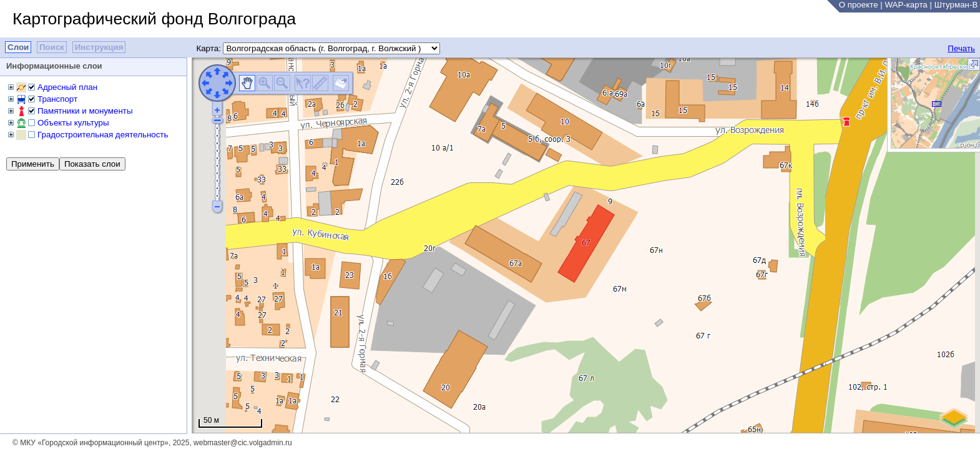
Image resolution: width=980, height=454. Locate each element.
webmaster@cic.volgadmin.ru (243, 443)
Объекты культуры (73, 123)
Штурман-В (956, 5)
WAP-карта (906, 5)
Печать (961, 48)
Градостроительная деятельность (103, 135)
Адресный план (67, 87)
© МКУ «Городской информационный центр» (91, 443)
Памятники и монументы (85, 111)
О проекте (859, 5)
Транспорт (57, 99)
